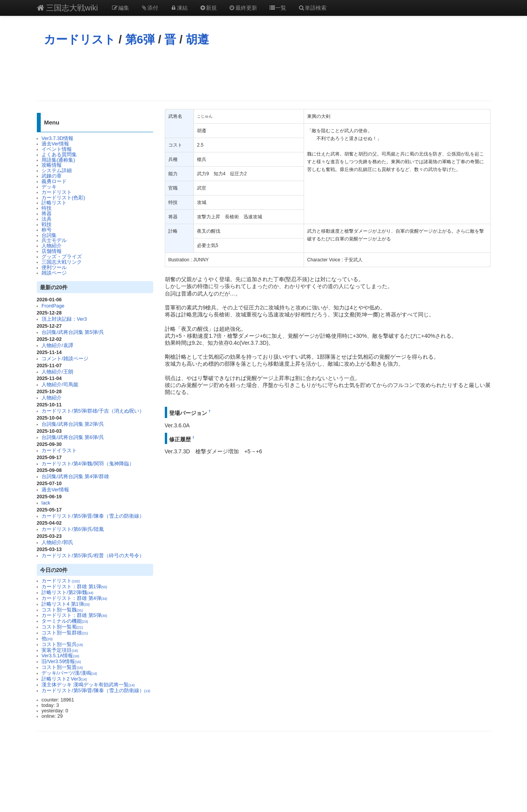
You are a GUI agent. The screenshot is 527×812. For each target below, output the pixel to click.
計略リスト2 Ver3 (64, 679)
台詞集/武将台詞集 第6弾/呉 (73, 437)
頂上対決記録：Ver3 (64, 319)
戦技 (47, 225)
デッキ (49, 187)
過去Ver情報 (55, 144)
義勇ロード (54, 181)
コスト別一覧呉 (62, 644)
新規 (208, 8)
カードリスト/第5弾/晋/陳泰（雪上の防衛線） (93, 516)
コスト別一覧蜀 (62, 627)
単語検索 (312, 8)
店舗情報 (52, 251)
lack (46, 503)
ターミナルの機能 (65, 621)
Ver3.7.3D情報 (57, 138)
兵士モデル (54, 240)
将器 (47, 214)
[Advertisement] (264, 73)
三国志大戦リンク (62, 262)
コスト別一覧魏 (62, 610)
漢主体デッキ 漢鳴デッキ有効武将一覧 (88, 685)
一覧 (278, 8)
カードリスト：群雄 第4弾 (74, 598)
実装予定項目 (60, 650)
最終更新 (243, 8)
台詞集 (49, 235)
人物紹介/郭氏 (57, 542)
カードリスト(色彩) (63, 198)
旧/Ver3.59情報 (61, 662)
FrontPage (53, 306)
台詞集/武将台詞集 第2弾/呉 (73, 424)
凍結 (179, 8)
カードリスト (80, 39)
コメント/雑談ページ (65, 359)
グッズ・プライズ (62, 257)
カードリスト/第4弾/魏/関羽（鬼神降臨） (88, 464)
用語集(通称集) (58, 160)
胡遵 (197, 39)
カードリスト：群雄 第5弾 (74, 615)
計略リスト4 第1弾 (66, 604)
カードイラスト (59, 451)
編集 (120, 8)
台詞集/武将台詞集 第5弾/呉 (73, 332)
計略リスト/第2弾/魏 (67, 593)
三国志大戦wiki (67, 8)
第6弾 (140, 39)
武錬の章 (52, 176)
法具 (47, 219)
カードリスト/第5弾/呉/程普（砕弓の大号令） (93, 556)
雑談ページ (54, 273)
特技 (47, 208)
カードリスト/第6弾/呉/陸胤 (73, 529)
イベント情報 (57, 149)
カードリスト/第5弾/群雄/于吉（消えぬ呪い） (93, 411)
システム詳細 (57, 171)
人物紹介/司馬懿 (60, 385)
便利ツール (54, 268)
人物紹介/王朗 (57, 372)
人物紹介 (52, 246)
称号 (47, 230)
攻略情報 (52, 165)
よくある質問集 (59, 155)
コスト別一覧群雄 (65, 633)
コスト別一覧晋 (62, 667)
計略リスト (54, 203)
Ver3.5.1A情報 (60, 656)
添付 (150, 8)
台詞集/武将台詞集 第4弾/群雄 (75, 477)
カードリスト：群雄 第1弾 (74, 587)
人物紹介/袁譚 (57, 346)
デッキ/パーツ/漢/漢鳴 (69, 673)
